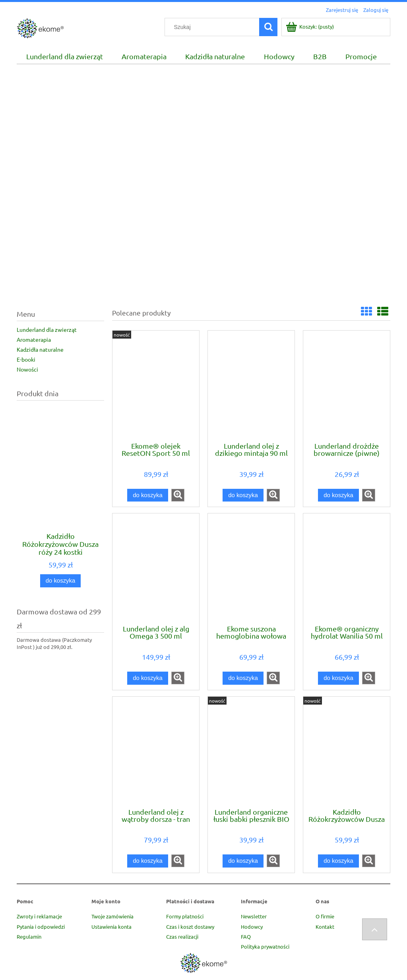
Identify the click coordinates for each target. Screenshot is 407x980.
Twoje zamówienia (112, 916)
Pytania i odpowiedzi (41, 927)
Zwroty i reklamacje (39, 916)
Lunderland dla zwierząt (47, 329)
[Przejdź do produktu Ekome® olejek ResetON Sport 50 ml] (156, 385)
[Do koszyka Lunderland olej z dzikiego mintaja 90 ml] (243, 495)
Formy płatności (185, 916)
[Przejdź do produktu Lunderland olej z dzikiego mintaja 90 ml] (251, 385)
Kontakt (325, 927)
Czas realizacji (182, 936)
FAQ (246, 936)
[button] (178, 495)
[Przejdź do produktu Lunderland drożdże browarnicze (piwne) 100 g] (347, 385)
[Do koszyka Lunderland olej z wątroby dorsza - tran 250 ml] (147, 861)
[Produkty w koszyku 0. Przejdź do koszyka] (310, 30)
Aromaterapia (34, 339)
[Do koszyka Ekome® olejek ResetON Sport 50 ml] (147, 495)
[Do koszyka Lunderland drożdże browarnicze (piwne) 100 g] (338, 495)
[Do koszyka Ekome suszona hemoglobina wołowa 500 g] (243, 678)
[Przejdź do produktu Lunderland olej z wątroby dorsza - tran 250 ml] (156, 751)
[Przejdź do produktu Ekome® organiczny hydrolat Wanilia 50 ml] (347, 568)
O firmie (325, 916)
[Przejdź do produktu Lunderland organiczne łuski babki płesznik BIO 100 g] (251, 751)
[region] (203, 183)
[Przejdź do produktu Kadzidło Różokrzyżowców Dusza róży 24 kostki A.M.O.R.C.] (60, 485)
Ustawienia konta (111, 927)
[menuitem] (64, 57)
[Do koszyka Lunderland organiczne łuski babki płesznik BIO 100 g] (243, 861)
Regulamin (29, 936)
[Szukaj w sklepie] (214, 27)
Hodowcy (252, 927)
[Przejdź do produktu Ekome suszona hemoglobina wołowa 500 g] (251, 568)
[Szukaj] (268, 27)
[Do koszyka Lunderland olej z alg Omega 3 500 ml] (147, 678)
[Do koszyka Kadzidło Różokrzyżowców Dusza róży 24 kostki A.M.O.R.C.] (60, 581)
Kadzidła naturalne (40, 349)
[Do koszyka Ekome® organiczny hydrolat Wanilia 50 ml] (338, 678)
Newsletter (254, 916)
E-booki (26, 359)
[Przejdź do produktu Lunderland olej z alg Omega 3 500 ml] (156, 568)
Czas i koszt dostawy (190, 927)
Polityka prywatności (265, 946)
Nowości (27, 369)
